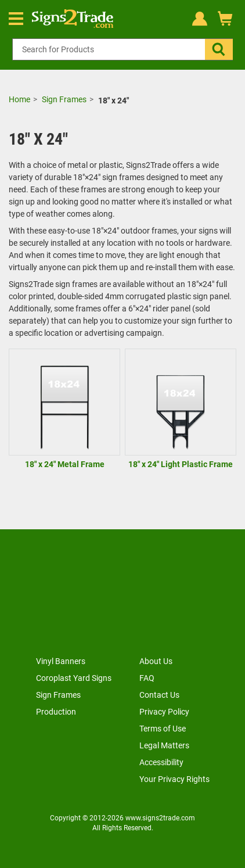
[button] (219, 49)
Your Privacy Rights (174, 779)
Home (19, 99)
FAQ (147, 678)
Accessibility (161, 762)
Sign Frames (64, 99)
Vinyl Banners (61, 661)
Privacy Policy (164, 712)
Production (56, 712)
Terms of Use (163, 729)
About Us (156, 661)
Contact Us (159, 695)
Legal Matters (164, 745)
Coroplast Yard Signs (74, 678)
